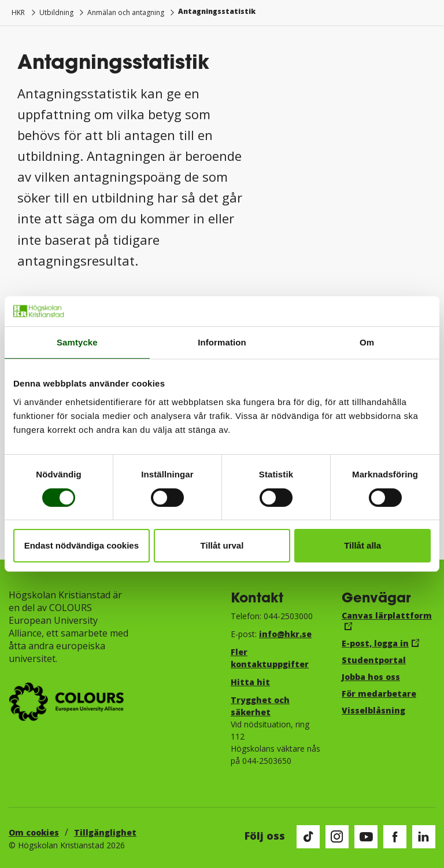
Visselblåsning (373, 710)
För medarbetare (379, 694)
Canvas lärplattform (387, 615)
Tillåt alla (362, 545)
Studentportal (374, 660)
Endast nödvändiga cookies (82, 545)
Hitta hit (250, 682)
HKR (18, 12)
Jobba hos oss (371, 677)
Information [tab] (222, 342)
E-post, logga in (375, 643)
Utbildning (56, 12)
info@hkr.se (285, 634)
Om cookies (34, 832)
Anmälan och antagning (126, 12)
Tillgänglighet (105, 832)
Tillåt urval (222, 545)
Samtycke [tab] (77, 342)
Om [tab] (367, 342)
